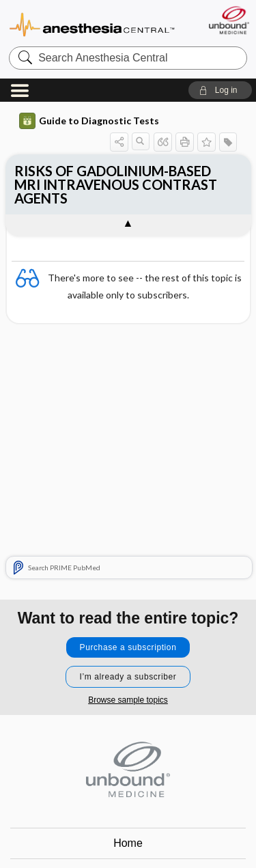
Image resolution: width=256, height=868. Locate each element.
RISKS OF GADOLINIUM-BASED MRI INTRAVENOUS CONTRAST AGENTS (116, 184)
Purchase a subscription (128, 647)
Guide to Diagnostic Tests (89, 121)
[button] (220, 90)
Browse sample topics (128, 700)
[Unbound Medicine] (228, 20)
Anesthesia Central (92, 24)
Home (128, 843)
